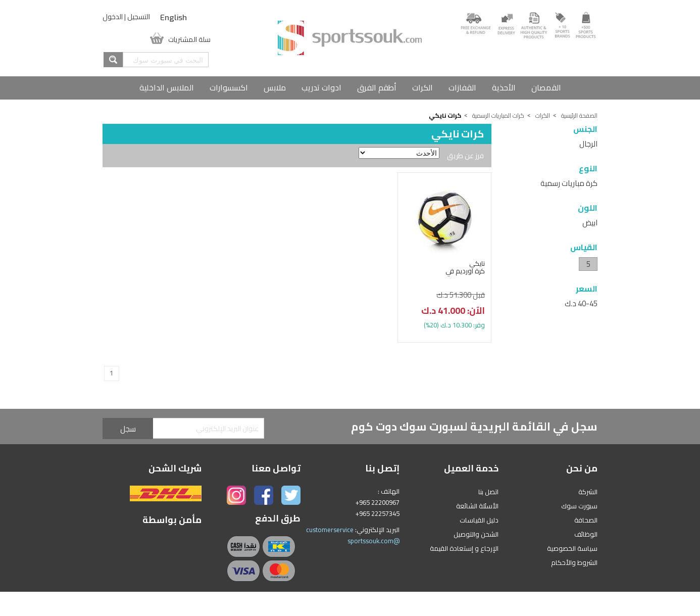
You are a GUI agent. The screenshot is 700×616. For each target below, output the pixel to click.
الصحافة (586, 520)
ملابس (275, 87)
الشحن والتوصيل (476, 534)
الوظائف (586, 534)
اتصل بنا (488, 492)
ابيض (590, 223)
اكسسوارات (229, 87)
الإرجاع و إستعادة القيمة (464, 548)
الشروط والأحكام (574, 562)
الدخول (113, 17)
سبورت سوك (579, 506)
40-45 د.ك (581, 303)
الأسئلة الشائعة (477, 506)
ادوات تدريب (321, 87)
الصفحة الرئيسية (579, 115)
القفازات (462, 87)
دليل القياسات (479, 520)
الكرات (422, 87)
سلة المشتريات (189, 38)
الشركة (588, 492)
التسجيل (139, 17)
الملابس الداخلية (167, 87)
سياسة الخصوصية (572, 548)
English (173, 18)
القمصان (546, 87)
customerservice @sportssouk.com (353, 535)
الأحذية (504, 87)
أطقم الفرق (377, 87)
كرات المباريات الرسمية (498, 115)
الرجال (588, 144)
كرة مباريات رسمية (569, 183)
